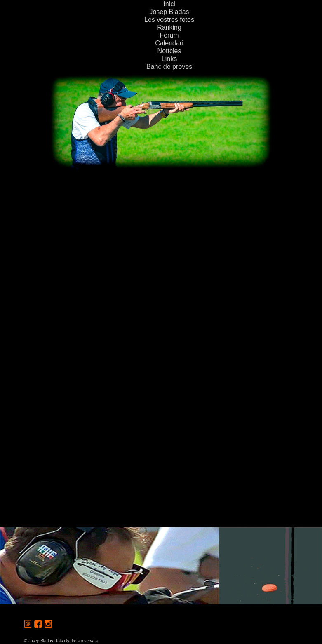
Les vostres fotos (169, 20)
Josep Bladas (169, 12)
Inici (169, 4)
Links (169, 59)
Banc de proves (169, 67)
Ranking (169, 27)
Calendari (169, 43)
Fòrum (169, 35)
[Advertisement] (161, 231)
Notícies (169, 51)
